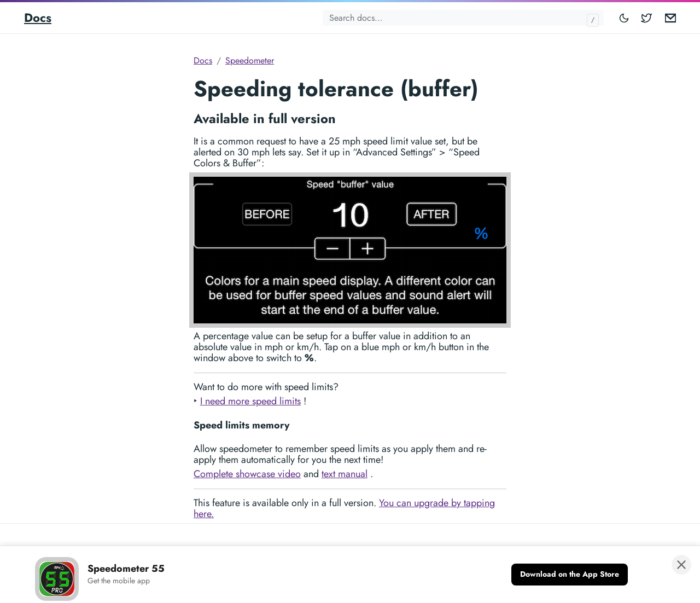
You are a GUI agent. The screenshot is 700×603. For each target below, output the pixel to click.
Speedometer (250, 60)
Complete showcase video (247, 474)
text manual (345, 474)
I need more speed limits (250, 401)
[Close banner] (681, 565)
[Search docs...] (463, 18)
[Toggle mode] (625, 18)
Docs (38, 18)
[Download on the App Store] (570, 575)
